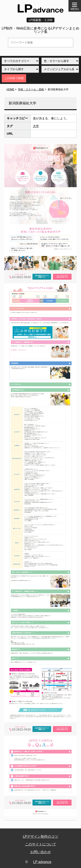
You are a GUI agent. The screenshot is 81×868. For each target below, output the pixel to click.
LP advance (42, 862)
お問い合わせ (41, 852)
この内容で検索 (14, 78)
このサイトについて (41, 844)
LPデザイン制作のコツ (41, 836)
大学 (36, 126)
